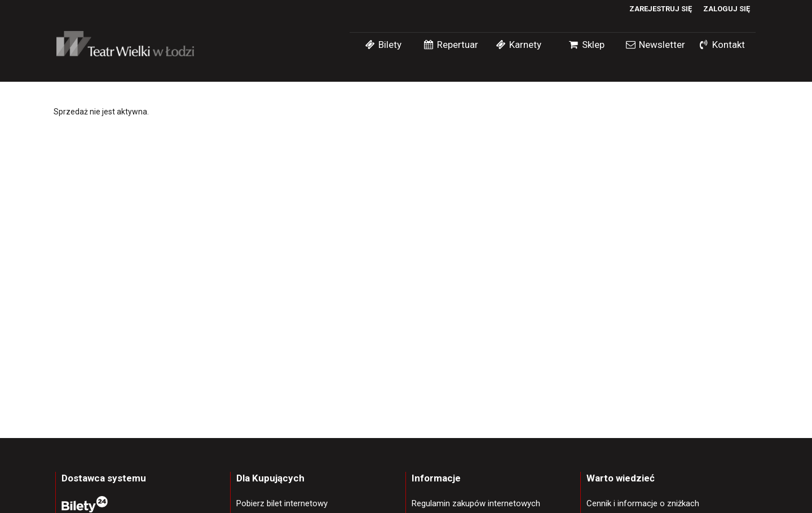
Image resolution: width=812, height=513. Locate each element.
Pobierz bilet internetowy (282, 503)
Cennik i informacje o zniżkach (643, 503)
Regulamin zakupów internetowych (476, 503)
